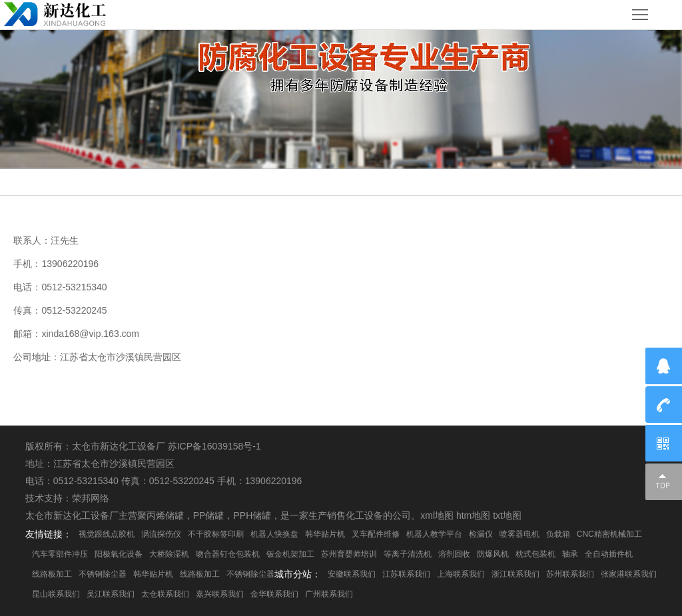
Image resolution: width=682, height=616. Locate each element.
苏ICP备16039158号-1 (214, 446)
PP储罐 (209, 515)
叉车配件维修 (376, 534)
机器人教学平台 (434, 534)
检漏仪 (481, 534)
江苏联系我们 (406, 574)
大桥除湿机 (169, 554)
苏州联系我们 (570, 574)
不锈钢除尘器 (103, 574)
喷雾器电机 (519, 534)
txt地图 (507, 515)
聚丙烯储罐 (161, 515)
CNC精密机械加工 (609, 534)
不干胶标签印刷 (216, 534)
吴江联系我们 (111, 594)
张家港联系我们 (629, 574)
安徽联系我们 (352, 574)
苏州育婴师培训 (349, 554)
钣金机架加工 (290, 554)
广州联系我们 (329, 594)
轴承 (570, 554)
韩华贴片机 (325, 534)
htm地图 (473, 515)
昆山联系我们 (56, 594)
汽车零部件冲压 (60, 554)
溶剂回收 (454, 554)
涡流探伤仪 (161, 534)
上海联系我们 (461, 574)
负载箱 (558, 534)
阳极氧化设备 (119, 554)
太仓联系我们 (165, 594)
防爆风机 (493, 554)
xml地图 (437, 515)
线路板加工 (52, 574)
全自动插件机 (609, 554)
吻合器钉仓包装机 (228, 554)
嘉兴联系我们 (220, 594)
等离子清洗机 (408, 554)
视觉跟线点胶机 (107, 534)
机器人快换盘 (274, 534)
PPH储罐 (252, 515)
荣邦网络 (91, 498)
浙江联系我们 (515, 574)
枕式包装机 (535, 554)
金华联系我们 (274, 594)
